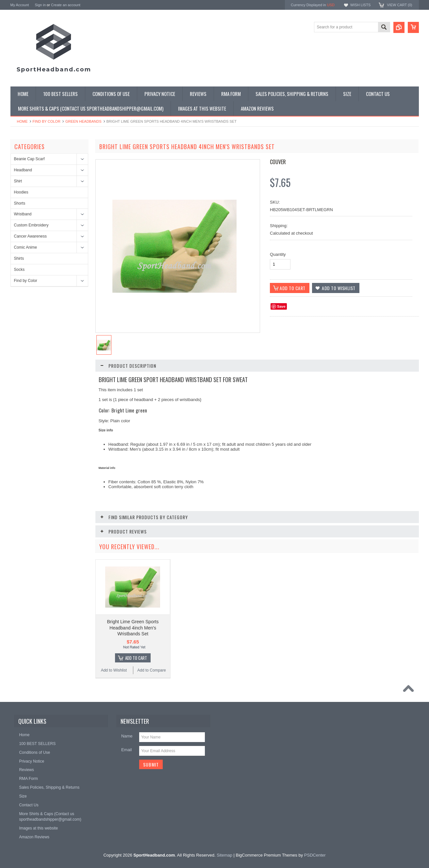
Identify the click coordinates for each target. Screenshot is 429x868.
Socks (19, 270)
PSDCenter (315, 841)
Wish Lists (360, 5)
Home (22, 121)
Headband (23, 170)
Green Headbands (83, 121)
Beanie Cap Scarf (29, 159)
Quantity (278, 254)
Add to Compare (151, 657)
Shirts (19, 258)
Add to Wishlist (114, 657)
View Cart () (399, 5)
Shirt (18, 181)
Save (281, 306)
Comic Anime (26, 247)
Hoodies (21, 192)
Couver (278, 162)
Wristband (23, 214)
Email (127, 736)
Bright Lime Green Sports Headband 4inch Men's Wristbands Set (133, 614)
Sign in (40, 5)
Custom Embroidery (31, 225)
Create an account (66, 5)
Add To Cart (136, 644)
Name (127, 722)
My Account (20, 5)
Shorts (20, 203)
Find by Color (47, 121)
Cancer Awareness (31, 236)
